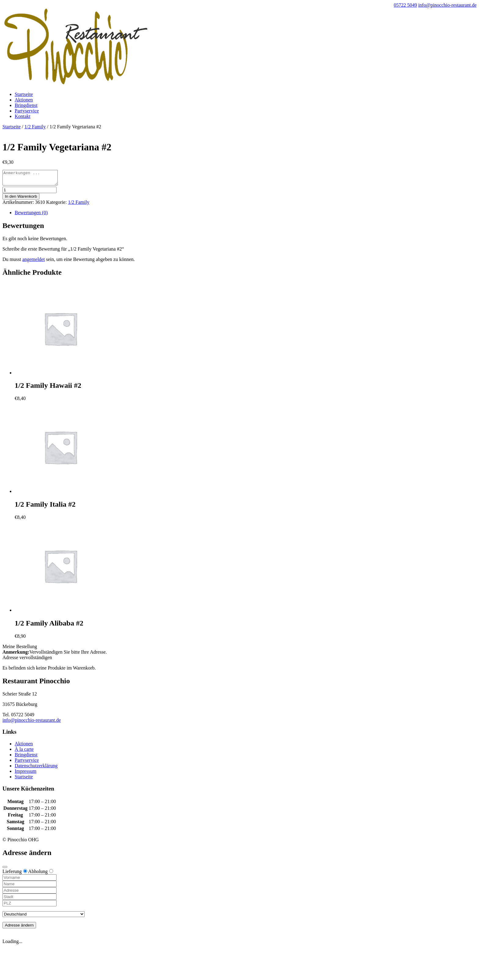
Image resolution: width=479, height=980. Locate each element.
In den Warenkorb (21, 199)
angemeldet (34, 262)
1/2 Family (35, 127)
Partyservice (27, 111)
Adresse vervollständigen (27, 660)
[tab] (246, 215)
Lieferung (15, 874)
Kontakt (23, 116)
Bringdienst (26, 105)
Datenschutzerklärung (36, 768)
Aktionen (24, 100)
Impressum (26, 774)
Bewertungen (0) (31, 215)
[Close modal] (5, 870)
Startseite (24, 94)
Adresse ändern (19, 928)
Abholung (41, 874)
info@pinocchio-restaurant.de (32, 723)
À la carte (24, 752)
